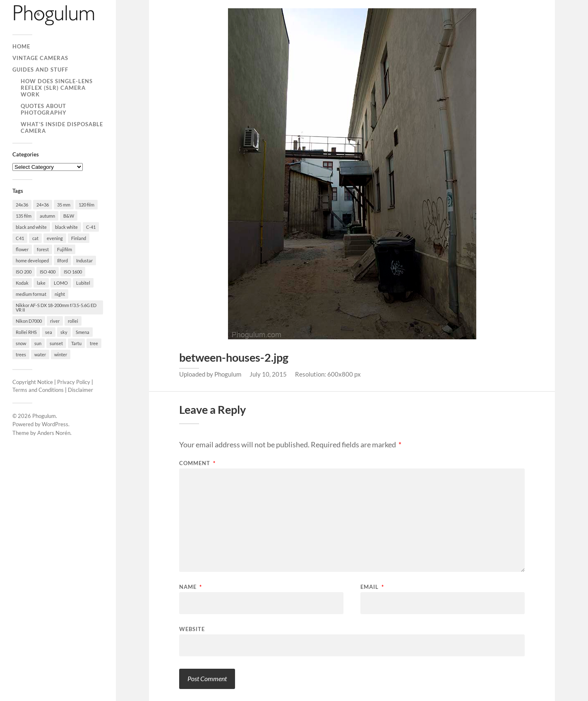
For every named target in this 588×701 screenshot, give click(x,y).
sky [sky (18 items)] (64, 332)
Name (191, 587)
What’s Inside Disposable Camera (62, 127)
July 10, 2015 (268, 374)
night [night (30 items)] (60, 294)
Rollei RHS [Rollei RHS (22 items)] (26, 332)
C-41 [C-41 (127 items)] (91, 227)
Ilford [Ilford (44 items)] (62, 260)
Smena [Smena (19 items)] (83, 332)
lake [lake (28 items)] (41, 283)
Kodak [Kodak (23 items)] (22, 283)
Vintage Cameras (40, 58)
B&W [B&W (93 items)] (69, 216)
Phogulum (44, 416)
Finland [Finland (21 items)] (79, 238)
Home (21, 46)
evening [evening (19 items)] (55, 238)
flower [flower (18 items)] (22, 249)
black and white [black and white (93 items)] (31, 227)
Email (372, 587)
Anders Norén (54, 433)
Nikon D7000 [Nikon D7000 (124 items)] (29, 321)
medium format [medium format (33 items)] (31, 294)
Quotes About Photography (44, 109)
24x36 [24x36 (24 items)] (22, 205)
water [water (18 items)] (40, 354)
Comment (197, 463)
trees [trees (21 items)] (21, 354)
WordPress (55, 424)
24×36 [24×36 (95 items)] (43, 205)
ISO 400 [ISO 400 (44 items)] (48, 272)
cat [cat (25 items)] (35, 238)
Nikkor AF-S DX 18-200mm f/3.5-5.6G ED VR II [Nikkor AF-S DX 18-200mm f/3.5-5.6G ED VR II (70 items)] (56, 307)
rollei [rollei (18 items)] (73, 321)
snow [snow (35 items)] (21, 343)
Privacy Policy (74, 382)
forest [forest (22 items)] (43, 249)
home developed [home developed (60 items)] (32, 260)
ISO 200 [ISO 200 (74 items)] (24, 272)
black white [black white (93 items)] (66, 227)
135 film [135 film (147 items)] (24, 216)
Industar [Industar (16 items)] (84, 260)
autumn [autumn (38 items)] (47, 216)
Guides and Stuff (40, 70)
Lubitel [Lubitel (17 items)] (83, 283)
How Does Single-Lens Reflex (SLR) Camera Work (57, 88)
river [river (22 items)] (55, 321)
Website (192, 629)
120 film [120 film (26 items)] (86, 205)
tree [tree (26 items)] (94, 343)
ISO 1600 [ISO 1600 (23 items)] (73, 272)
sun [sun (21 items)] (38, 343)
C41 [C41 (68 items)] (20, 238)
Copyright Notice (33, 382)
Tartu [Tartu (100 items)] (76, 343)
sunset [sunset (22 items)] (56, 343)
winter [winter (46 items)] (61, 354)
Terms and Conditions (38, 390)
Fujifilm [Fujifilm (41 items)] (65, 249)
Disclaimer (80, 390)
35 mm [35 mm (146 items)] (64, 205)
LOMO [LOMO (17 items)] (61, 283)
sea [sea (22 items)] (49, 332)
